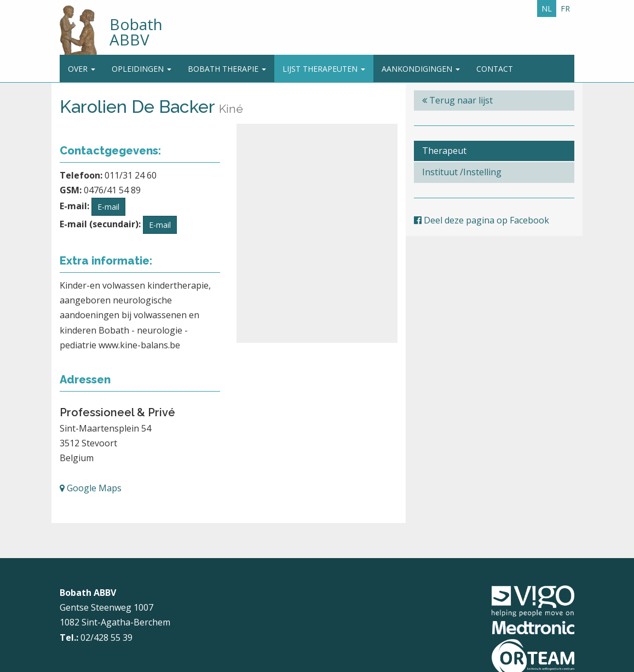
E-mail (108, 207)
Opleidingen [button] (142, 69)
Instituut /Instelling (462, 172)
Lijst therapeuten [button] (324, 69)
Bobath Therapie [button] (227, 69)
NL (547, 8)
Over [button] (82, 69)
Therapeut (444, 151)
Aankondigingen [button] (421, 69)
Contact (495, 69)
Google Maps (91, 488)
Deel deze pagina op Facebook (482, 220)
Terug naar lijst (457, 100)
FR (565, 8)
